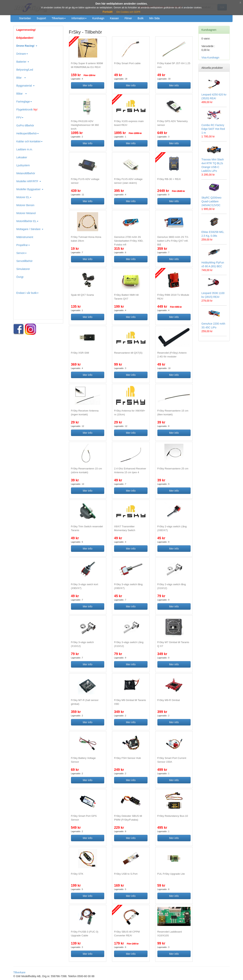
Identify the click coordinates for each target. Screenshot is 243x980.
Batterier (23, 62)
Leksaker (22, 157)
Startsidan (25, 18)
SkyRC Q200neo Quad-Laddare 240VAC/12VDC (211, 201)
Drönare (22, 54)
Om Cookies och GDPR (128, 12)
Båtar (22, 94)
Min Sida (154, 18)
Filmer (128, 18)
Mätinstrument (25, 237)
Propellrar (23, 245)
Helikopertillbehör (28, 133)
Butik (141, 18)
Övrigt (20, 277)
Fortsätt (108, 12)
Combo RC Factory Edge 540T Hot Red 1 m (213, 129)
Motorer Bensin (25, 205)
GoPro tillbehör (25, 125)
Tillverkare (59, 18)
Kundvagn (98, 18)
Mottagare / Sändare (30, 229)
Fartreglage (24, 102)
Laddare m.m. (24, 149)
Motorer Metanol (26, 213)
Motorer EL (24, 197)
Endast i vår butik (27, 293)
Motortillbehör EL (27, 221)
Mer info (88, 85)
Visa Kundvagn (210, 58)
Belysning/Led (25, 70)
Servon (21, 253)
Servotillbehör (24, 261)
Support (41, 18)
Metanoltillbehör (26, 173)
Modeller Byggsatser (30, 189)
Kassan (114, 18)
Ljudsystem (23, 165)
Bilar (21, 78)
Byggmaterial (25, 86)
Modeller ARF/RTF (29, 181)
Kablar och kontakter (29, 141)
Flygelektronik (27, 110)
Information (79, 18)
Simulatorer (23, 269)
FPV (20, 117)
